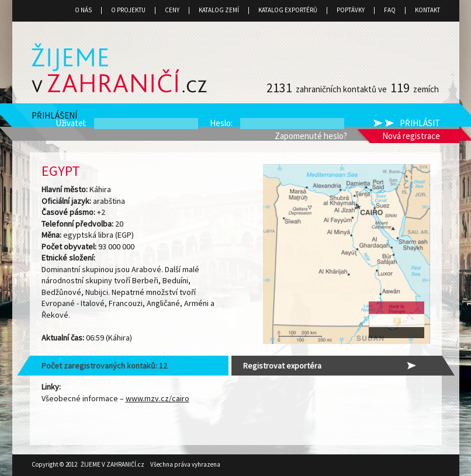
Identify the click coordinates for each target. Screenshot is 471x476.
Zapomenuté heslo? (311, 136)
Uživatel (70, 123)
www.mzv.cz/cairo (157, 398)
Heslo (220, 123)
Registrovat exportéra (282, 366)
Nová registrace (411, 136)
